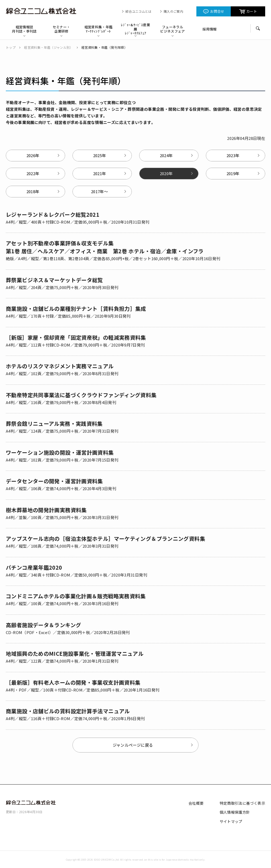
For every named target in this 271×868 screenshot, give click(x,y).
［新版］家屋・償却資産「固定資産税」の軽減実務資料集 (76, 337)
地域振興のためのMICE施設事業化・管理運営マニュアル (75, 654)
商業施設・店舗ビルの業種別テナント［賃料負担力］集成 (76, 309)
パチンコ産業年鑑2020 (34, 567)
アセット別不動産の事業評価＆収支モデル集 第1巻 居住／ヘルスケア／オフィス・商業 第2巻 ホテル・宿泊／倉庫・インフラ (105, 247)
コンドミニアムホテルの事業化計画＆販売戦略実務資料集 (76, 596)
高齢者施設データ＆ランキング (43, 625)
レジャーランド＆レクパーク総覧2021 (53, 214)
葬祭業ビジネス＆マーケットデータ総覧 (54, 280)
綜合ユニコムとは (139, 11)
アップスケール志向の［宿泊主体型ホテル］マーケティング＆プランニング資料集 (105, 539)
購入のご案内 (173, 11)
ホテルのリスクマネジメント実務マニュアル (60, 366)
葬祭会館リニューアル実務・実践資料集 (54, 424)
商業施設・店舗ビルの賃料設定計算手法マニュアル (68, 711)
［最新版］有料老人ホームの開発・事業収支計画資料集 (73, 682)
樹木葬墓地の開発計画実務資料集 (46, 510)
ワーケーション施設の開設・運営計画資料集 (60, 452)
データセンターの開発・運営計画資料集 (54, 481)
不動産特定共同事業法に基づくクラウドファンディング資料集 (81, 395)
